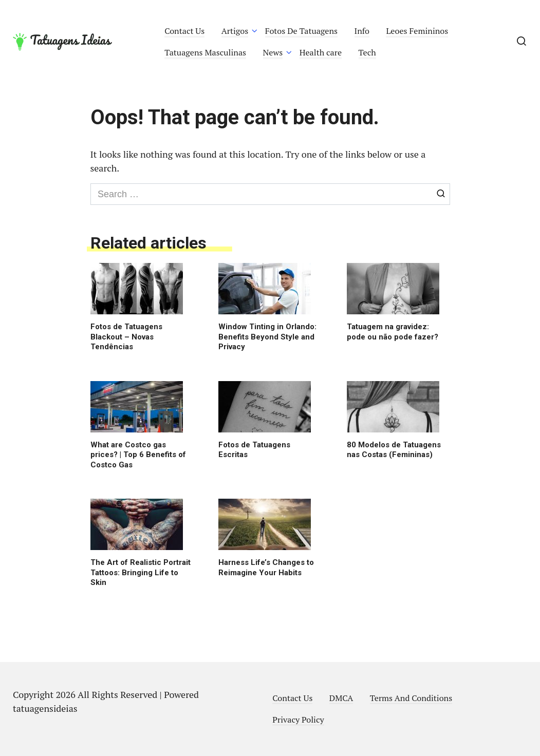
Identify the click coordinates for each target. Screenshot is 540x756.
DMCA (341, 698)
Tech (367, 52)
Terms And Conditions (411, 698)
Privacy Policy (298, 720)
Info (362, 31)
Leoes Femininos (417, 31)
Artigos (235, 31)
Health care (321, 52)
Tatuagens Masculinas (205, 52)
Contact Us (184, 31)
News (273, 52)
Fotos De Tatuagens (301, 31)
